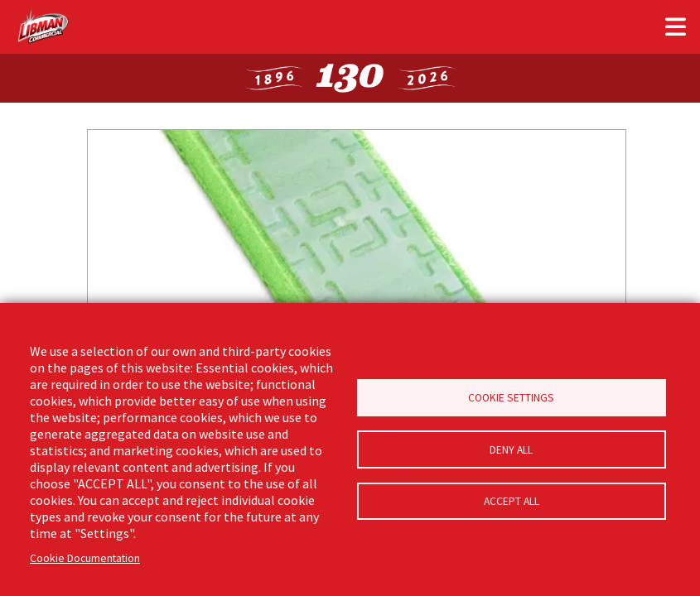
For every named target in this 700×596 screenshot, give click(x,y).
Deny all (511, 450)
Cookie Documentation (85, 558)
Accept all (512, 504)
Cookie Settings (511, 396)
